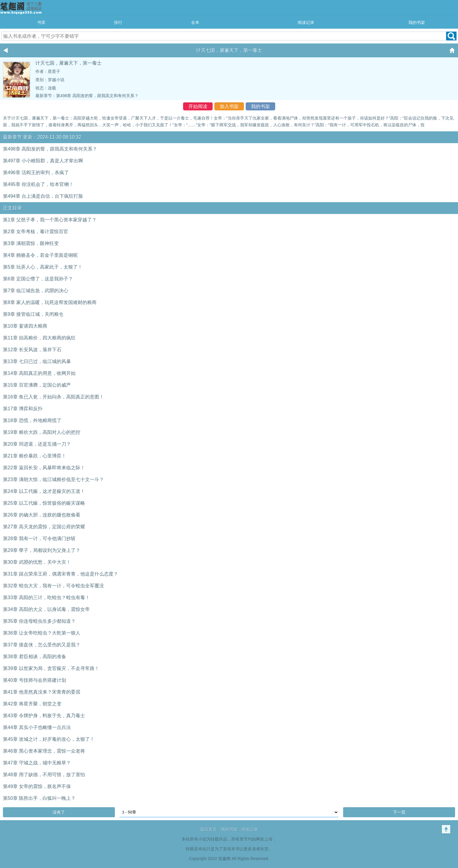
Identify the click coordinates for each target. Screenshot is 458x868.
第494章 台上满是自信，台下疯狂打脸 (43, 196)
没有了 (59, 812)
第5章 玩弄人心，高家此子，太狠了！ (43, 267)
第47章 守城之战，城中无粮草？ (37, 763)
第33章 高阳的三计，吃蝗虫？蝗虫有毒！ (46, 598)
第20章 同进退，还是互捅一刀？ (37, 444)
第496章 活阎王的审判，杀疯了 (36, 173)
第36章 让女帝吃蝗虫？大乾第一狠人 (42, 633)
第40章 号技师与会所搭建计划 (35, 680)
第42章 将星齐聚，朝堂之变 (32, 704)
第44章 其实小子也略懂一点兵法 (37, 727)
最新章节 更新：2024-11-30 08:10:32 (42, 137)
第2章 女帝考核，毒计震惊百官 (36, 232)
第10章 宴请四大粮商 (25, 326)
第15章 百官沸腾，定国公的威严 (37, 385)
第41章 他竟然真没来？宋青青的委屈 (42, 692)
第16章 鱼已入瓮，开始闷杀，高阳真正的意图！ (53, 397)
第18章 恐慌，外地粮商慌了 (32, 420)
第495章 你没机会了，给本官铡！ (38, 184)
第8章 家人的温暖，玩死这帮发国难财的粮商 (50, 302)
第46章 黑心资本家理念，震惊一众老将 (44, 751)
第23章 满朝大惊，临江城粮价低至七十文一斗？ (53, 479)
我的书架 (417, 22)
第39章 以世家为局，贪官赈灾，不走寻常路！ (51, 668)
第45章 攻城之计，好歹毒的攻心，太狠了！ (49, 739)
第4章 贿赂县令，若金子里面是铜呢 (40, 255)
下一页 (399, 812)
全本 (195, 22)
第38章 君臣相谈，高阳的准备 (35, 657)
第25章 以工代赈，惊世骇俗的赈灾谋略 (44, 503)
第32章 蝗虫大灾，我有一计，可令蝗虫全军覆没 (53, 586)
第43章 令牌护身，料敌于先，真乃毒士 (44, 716)
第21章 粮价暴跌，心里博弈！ (35, 456)
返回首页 (208, 829)
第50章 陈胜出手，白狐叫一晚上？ (39, 798)
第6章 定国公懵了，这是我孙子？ (38, 279)
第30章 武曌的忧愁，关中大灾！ (37, 562)
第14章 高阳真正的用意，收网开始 (39, 373)
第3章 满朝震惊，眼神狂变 (31, 243)
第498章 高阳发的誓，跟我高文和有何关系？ (97, 96)
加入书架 (229, 106)
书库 (41, 22)
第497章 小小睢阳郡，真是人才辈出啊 (43, 161)
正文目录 (12, 208)
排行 (118, 22)
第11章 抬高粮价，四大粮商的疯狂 (39, 338)
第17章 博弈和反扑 (23, 409)
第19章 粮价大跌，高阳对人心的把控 (42, 432)
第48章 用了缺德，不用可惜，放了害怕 (44, 775)
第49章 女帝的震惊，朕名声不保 (37, 786)
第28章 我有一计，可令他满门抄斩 (39, 538)
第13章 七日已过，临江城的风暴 (37, 361)
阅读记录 (306, 22)
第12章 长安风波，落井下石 (32, 350)
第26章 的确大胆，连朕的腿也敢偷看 (42, 515)
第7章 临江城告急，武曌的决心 (36, 291)
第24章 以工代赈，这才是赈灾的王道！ (44, 491)
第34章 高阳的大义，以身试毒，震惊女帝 (46, 609)
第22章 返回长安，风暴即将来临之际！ (44, 468)
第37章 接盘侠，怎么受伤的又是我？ (42, 645)
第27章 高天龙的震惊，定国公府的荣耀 (44, 527)
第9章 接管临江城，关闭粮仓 (33, 314)
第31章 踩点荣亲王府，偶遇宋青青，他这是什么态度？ (61, 574)
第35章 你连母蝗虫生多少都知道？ (39, 621)
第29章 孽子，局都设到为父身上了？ (42, 550)
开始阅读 (198, 106)
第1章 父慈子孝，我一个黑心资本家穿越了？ (50, 220)
